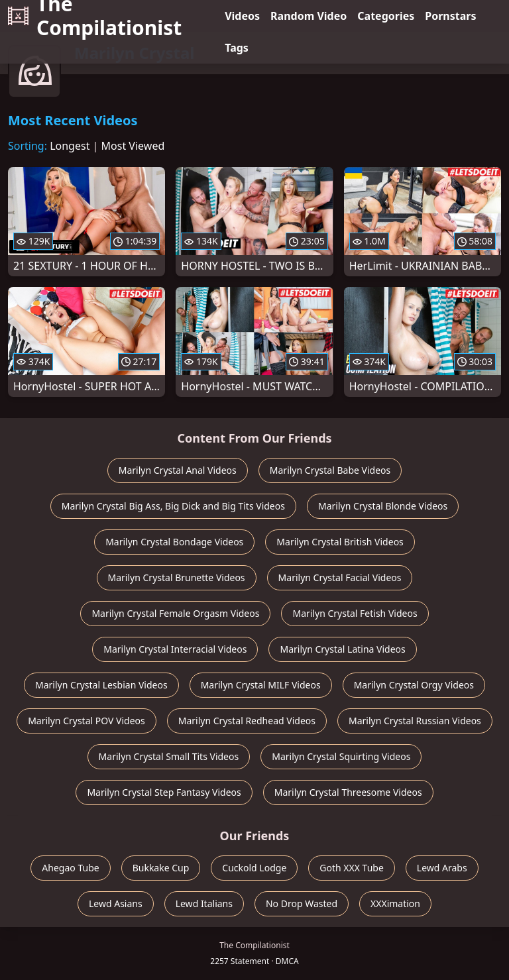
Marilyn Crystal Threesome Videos (348, 792)
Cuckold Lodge (254, 868)
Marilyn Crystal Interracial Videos (175, 649)
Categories (386, 16)
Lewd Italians (204, 903)
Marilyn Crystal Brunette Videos (177, 577)
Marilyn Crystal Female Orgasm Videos (175, 613)
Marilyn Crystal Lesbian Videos (101, 685)
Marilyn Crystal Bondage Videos (174, 542)
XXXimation (395, 903)
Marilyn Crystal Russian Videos (415, 721)
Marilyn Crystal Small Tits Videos (169, 756)
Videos (242, 16)
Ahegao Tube (70, 868)
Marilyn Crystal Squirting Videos (341, 756)
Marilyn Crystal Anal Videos (178, 470)
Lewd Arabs (442, 868)
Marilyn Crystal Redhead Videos (247, 721)
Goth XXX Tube (352, 868)
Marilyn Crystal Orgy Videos (414, 685)
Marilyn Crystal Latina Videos (342, 649)
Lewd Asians (116, 903)
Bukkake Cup (161, 868)
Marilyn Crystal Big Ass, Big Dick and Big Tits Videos (173, 506)
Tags (237, 48)
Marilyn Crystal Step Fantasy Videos (164, 792)
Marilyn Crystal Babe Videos (330, 470)
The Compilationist (95, 16)
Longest (70, 146)
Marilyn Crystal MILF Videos (261, 685)
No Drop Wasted (302, 903)
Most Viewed (133, 146)
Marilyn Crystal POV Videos (86, 721)
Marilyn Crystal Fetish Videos (355, 613)
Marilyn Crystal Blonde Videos (383, 506)
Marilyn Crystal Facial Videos (340, 577)
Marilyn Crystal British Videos (340, 542)
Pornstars (450, 16)
